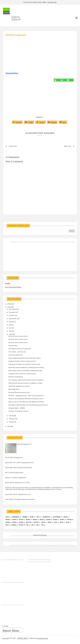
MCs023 (48, 520)
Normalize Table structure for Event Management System (28, 405)
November (12, 312)
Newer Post (13, 146)
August (11, 322)
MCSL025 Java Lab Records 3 (18, 336)
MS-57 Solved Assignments (14, 473)
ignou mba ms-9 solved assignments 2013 (19, 463)
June (10, 328)
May (10, 331)
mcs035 (21, 522)
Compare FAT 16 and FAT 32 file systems (22, 374)
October (12, 315)
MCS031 (62, 520)
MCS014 (21, 520)
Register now (52, 2)
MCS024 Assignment (16, 377)
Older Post (67, 146)
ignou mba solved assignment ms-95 (18, 494)
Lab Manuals (46, 517)
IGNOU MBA (22, 638)
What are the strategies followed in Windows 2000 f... (26, 399)
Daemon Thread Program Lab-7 (19, 393)
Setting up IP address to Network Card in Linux (24, 364)
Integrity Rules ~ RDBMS (17, 408)
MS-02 (62, 522)
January (12, 422)
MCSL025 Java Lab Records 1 (18, 343)
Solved (21, 525)
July (10, 325)
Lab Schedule (57, 517)
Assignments (15, 517)
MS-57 (7, 525)
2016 (9, 307)
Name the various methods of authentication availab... (26, 368)
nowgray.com (43, 638)
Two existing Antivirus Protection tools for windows (26, 380)
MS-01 (56, 522)
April (10, 334)
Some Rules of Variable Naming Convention (20, 499)
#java (7, 517)
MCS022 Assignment (16, 355)
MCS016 (35, 520)
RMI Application (14, 389)
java (38, 517)
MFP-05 (50, 522)
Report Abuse (11, 631)
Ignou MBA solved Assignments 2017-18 (18, 468)
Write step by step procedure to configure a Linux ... (26, 383)
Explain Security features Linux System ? (22, 361)
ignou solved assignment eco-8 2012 (17, 483)
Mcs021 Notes (13, 346)
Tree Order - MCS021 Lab (17, 352)
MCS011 (66, 517)
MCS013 (14, 520)
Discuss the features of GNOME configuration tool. (25, 371)
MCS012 (8, 520)
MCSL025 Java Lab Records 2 (18, 339)
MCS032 (69, 520)
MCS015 (28, 520)
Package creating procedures (18, 411)
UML (37, 525)
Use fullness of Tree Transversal (20, 349)
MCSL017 (36, 522)
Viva (42, 525)
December (12, 309)
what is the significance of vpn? (19, 386)
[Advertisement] (40, 52)
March (11, 416)
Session (14, 525)
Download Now (12, 73)
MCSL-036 (28, 522)
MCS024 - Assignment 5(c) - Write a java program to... (27, 396)
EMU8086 (25, 517)
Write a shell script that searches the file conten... (25, 358)
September (13, 319)
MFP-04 (43, 522)
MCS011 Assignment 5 (24, 444)
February (12, 419)
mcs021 (42, 520)
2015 (9, 426)
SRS (28, 525)
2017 (9, 304)
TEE (32, 525)
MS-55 (67, 522)
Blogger (44, 535)
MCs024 (55, 520)
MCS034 (14, 522)
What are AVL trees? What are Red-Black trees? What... (27, 402)
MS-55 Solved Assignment (14, 458)
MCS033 (8, 522)
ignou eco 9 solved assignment (16, 478)
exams (32, 517)
